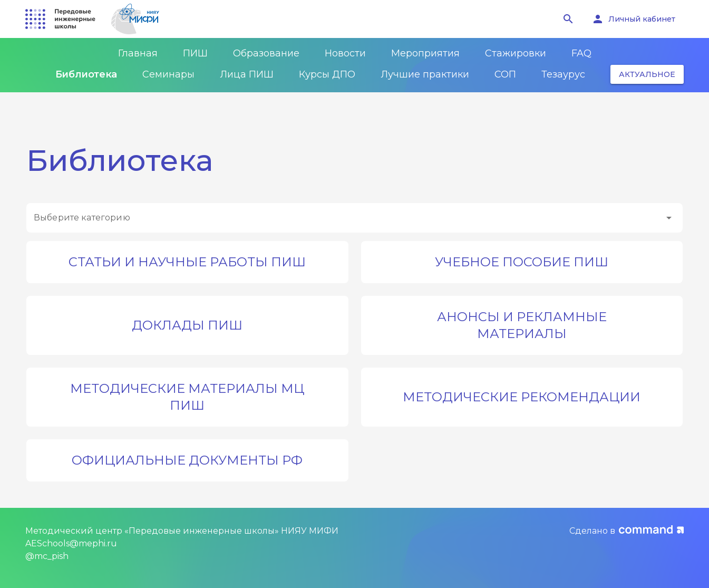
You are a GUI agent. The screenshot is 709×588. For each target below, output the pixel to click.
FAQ (581, 53)
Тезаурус (563, 74)
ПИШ (195, 53)
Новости (345, 53)
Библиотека (86, 74)
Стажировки (516, 53)
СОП (505, 74)
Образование (266, 53)
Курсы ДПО (327, 74)
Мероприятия (425, 53)
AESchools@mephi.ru (71, 543)
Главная (138, 53)
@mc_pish (47, 556)
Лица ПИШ (247, 74)
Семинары (168, 74)
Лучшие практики (425, 74)
